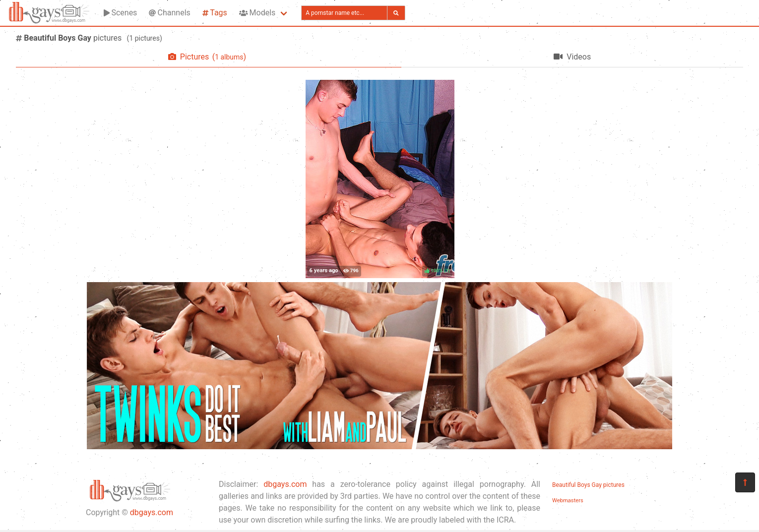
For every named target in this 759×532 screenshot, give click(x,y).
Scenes (120, 13)
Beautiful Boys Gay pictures (588, 485)
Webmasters (568, 501)
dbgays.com (152, 512)
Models (257, 13)
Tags (215, 13)
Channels (169, 13)
